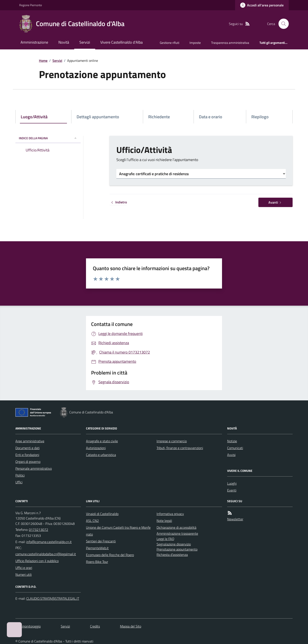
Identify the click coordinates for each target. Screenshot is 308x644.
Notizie (232, 441)
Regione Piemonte (31, 5)
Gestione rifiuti (170, 43)
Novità (64, 42)
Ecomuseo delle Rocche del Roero (110, 555)
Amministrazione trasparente (177, 533)
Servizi (85, 42)
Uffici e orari (24, 568)
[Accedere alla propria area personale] (262, 5)
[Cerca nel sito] (282, 24)
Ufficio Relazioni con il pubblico (37, 561)
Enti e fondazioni (27, 455)
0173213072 (38, 530)
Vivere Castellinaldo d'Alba (121, 42)
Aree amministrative (30, 441)
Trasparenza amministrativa (230, 43)
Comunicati (235, 448)
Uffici (19, 482)
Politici (20, 475)
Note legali (164, 521)
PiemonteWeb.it (97, 548)
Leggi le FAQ (165, 539)
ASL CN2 (92, 521)
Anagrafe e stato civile (102, 441)
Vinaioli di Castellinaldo (102, 514)
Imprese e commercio (172, 441)
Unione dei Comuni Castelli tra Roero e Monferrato (118, 531)
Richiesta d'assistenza (172, 555)
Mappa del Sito (131, 626)
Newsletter (235, 519)
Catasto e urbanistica (101, 455)
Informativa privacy (170, 514)
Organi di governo (28, 462)
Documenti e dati (27, 448)
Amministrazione (34, 42)
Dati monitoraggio (28, 626)
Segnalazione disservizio (174, 544)
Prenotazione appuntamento (177, 549)
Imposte (195, 43)
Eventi (232, 490)
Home (43, 61)
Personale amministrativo (34, 468)
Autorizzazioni (96, 448)
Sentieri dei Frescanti (101, 541)
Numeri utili (24, 574)
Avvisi (231, 455)
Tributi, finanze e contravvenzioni (180, 448)
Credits (95, 626)
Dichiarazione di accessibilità (176, 527)
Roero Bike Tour (97, 562)
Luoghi (232, 483)
